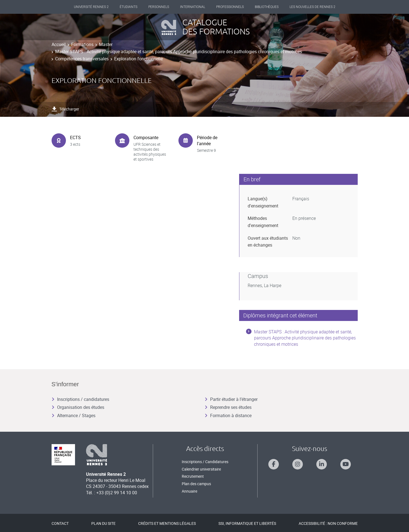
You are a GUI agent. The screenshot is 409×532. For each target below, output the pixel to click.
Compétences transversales (82, 59)
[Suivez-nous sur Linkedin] (322, 464)
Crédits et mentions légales (167, 523)
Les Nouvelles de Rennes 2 (312, 7)
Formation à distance (228, 415)
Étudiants (129, 7)
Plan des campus (196, 484)
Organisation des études (78, 407)
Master (106, 44)
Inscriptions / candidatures (80, 399)
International (193, 7)
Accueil (59, 44)
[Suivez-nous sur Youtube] (346, 464)
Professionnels (230, 7)
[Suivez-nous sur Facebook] (274, 464)
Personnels (159, 7)
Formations (82, 44)
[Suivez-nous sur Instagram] (298, 464)
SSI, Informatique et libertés (247, 523)
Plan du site (103, 523)
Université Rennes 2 (91, 7)
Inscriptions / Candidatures (205, 462)
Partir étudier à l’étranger (231, 399)
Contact (60, 523)
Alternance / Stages (73, 415)
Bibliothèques (267, 7)
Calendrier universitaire (201, 469)
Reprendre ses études (228, 407)
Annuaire (189, 491)
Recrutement (193, 476)
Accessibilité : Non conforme (328, 523)
